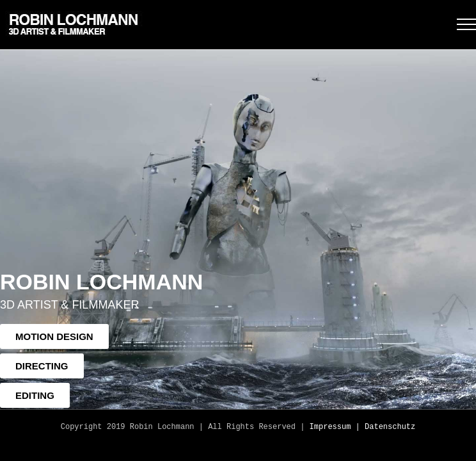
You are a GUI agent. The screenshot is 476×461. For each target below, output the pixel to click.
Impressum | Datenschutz (363, 427)
